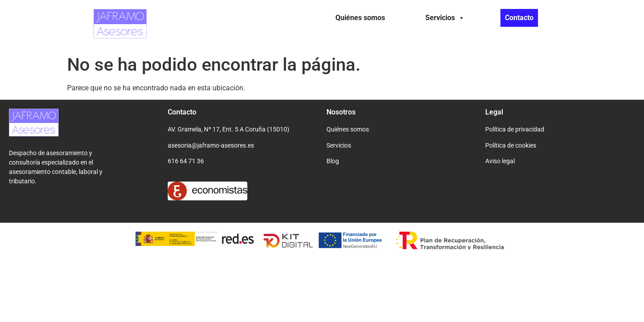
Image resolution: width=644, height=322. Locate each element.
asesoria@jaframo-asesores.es (211, 145)
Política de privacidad (515, 129)
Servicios (445, 18)
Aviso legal (500, 161)
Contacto (519, 18)
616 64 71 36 (186, 161)
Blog (333, 161)
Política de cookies (511, 145)
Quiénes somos (360, 18)
